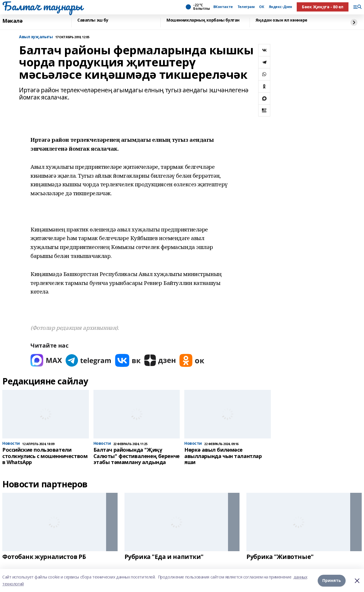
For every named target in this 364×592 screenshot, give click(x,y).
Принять (332, 580)
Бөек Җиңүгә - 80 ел (323, 7)
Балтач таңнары (42, 6)
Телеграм (246, 7)
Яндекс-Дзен (280, 7)
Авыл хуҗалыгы (36, 37)
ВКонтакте (223, 7)
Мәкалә (12, 21)
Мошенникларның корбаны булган (203, 20)
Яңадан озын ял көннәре (281, 20)
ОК (261, 7)
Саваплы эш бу (93, 20)
